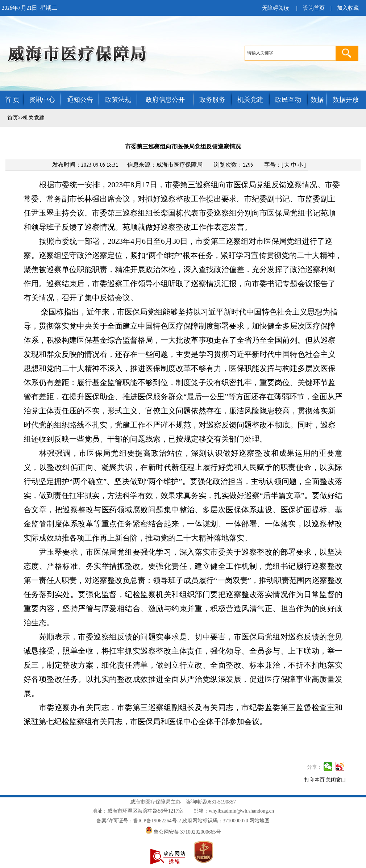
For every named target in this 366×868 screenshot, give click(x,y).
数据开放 (346, 100)
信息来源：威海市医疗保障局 (165, 164)
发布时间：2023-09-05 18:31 (85, 164)
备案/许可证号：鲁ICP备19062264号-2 (139, 821)
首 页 (12, 100)
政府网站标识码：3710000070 (215, 821)
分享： (315, 767)
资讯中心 (42, 100)
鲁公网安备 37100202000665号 (183, 832)
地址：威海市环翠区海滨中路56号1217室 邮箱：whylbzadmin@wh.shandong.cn (183, 811)
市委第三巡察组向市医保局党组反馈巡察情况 (183, 146)
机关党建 (250, 100)
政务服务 (212, 100)
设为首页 (314, 8)
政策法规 (118, 100)
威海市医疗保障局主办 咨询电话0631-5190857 (183, 802)
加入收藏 (348, 8)
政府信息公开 (165, 100)
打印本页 (315, 780)
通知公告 (80, 100)
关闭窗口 (336, 780)
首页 (13, 118)
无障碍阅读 (276, 8)
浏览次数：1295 (234, 164)
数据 (317, 100)
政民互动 (288, 100)
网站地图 (259, 821)
